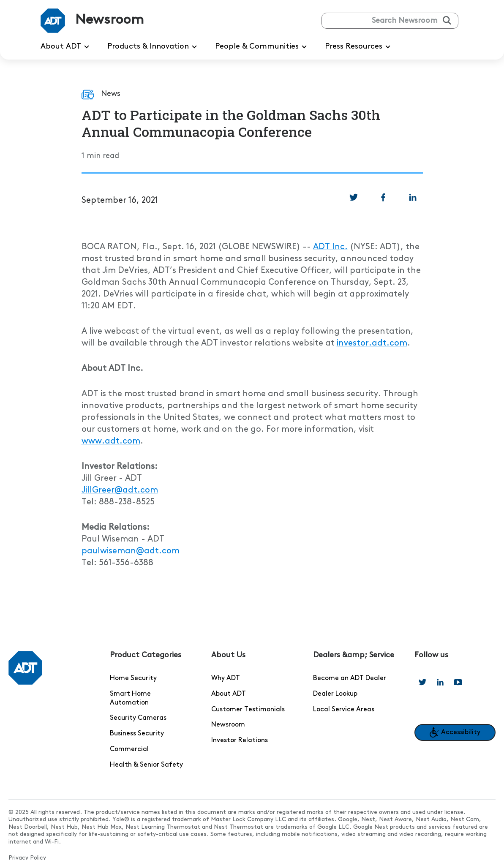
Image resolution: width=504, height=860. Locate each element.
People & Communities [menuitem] (262, 47)
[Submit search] (447, 20)
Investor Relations (240, 740)
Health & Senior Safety (146, 765)
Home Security (133, 678)
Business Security (137, 734)
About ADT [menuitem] (66, 47)
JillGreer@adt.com (120, 490)
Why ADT (226, 678)
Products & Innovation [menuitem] (154, 47)
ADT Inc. (330, 247)
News (111, 94)
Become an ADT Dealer (350, 678)
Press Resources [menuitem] (359, 47)
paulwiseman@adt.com (131, 551)
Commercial (129, 749)
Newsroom (228, 725)
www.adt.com (111, 441)
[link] (354, 197)
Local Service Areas (344, 710)
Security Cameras (138, 718)
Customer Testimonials (248, 710)
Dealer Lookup (335, 694)
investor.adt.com (372, 343)
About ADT (229, 694)
